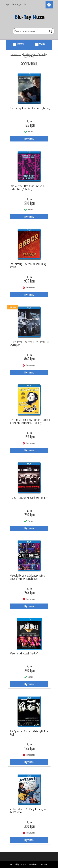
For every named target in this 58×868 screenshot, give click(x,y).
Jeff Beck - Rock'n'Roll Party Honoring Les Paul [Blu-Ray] (28, 811)
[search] (51, 32)
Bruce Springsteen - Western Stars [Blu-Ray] (30, 108)
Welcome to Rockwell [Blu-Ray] (24, 654)
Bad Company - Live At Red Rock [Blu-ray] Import (28, 266)
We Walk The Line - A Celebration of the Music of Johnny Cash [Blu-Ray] (28, 577)
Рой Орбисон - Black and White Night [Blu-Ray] (29, 733)
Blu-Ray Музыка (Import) (34, 54)
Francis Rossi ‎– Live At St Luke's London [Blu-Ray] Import (30, 343)
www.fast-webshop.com (38, 864)
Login (7, 4)
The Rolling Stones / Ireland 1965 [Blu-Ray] (29, 498)
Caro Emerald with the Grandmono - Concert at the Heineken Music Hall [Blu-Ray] (30, 421)
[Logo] (29, 18)
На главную (16, 54)
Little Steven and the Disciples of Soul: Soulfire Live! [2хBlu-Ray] (27, 188)
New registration (19, 4)
